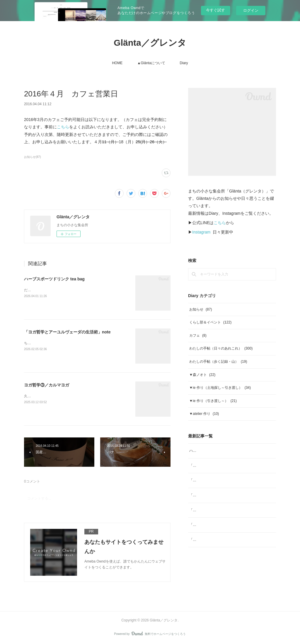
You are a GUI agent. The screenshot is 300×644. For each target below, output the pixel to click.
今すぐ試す (215, 10)
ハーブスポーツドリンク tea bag (54, 279)
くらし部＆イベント (210, 322)
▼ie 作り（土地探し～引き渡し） (220, 388)
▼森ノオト (202, 375)
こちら (63, 127)
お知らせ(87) (33, 157)
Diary (184, 63)
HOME (117, 63)
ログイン (251, 10)
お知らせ (201, 309)
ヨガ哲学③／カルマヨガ (47, 385)
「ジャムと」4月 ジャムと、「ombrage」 (224, 466)
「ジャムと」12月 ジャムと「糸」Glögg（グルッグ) (232, 525)
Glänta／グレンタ (150, 43)
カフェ (198, 335)
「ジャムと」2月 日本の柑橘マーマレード (224, 495)
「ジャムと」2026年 (206, 510)
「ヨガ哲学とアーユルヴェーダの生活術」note (67, 332)
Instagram (201, 232)
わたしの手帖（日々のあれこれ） (221, 348)
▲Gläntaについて (151, 63)
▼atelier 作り (204, 414)
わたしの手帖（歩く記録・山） (218, 362)
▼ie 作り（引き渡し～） (213, 401)
